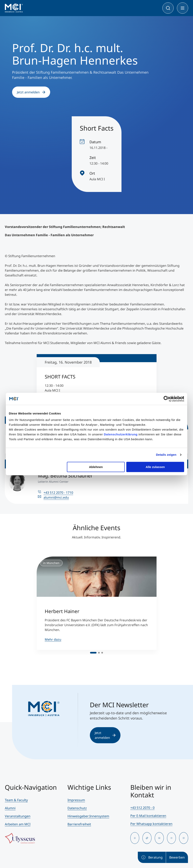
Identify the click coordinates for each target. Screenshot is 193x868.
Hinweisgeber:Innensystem (88, 816)
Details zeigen (166, 455)
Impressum (76, 800)
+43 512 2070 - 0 (142, 808)
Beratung (152, 857)
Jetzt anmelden (31, 92)
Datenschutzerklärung (121, 434)
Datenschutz (77, 808)
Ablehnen (96, 467)
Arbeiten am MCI (18, 824)
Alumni (10, 808)
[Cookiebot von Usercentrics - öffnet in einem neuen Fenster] (167, 399)
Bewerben (177, 857)
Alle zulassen (155, 467)
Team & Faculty (16, 800)
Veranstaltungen (18, 816)
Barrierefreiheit (79, 824)
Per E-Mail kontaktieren (148, 816)
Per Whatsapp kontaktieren (151, 824)
